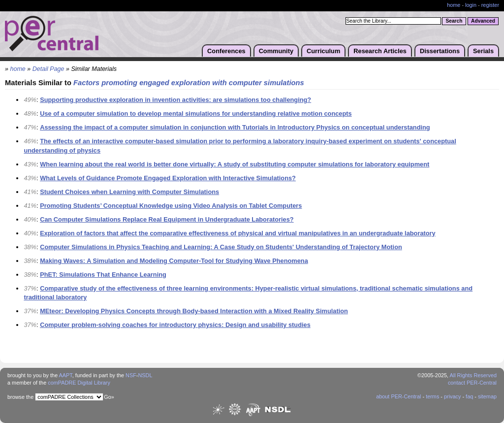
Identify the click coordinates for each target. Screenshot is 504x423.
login (471, 5)
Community (276, 51)
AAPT (66, 375)
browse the (20, 397)
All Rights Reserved (473, 375)
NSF (131, 375)
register (490, 5)
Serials (483, 51)
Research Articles (380, 51)
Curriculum (323, 51)
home (454, 5)
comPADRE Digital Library (79, 383)
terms (432, 396)
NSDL (145, 375)
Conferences (226, 51)
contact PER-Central (472, 383)
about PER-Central (398, 396)
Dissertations (440, 51)
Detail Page (48, 69)
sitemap (487, 396)
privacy (452, 396)
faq (469, 396)
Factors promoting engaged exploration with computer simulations (189, 83)
